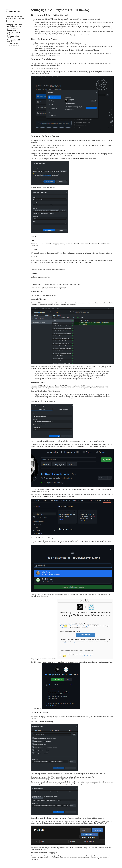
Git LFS (45, 33)
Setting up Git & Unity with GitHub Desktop (15, 19)
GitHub (52, 47)
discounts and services (42, 48)
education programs (81, 47)
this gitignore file (70, 375)
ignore (97, 19)
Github (40, 444)
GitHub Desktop (54, 68)
